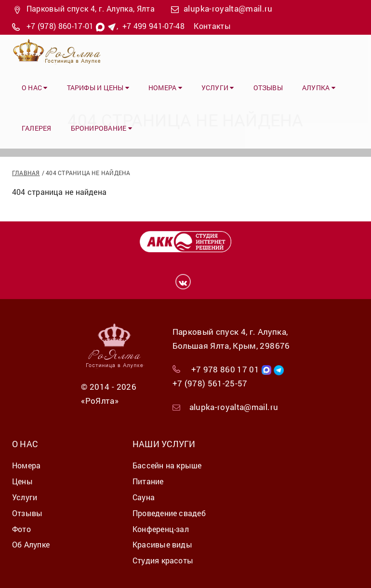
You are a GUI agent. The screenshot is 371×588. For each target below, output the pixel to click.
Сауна (144, 497)
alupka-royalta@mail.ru (228, 8)
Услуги (218, 88)
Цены (22, 481)
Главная (26, 173)
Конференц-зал (161, 529)
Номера (165, 88)
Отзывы (268, 88)
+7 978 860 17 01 (225, 369)
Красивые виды (162, 544)
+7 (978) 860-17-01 (60, 26)
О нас (35, 88)
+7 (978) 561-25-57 (210, 383)
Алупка (319, 88)
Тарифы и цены (98, 88)
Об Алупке (31, 544)
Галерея (37, 128)
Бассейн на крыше (167, 465)
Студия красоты (163, 560)
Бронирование (101, 128)
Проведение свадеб (169, 513)
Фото (21, 529)
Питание (148, 481)
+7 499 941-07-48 (153, 26)
